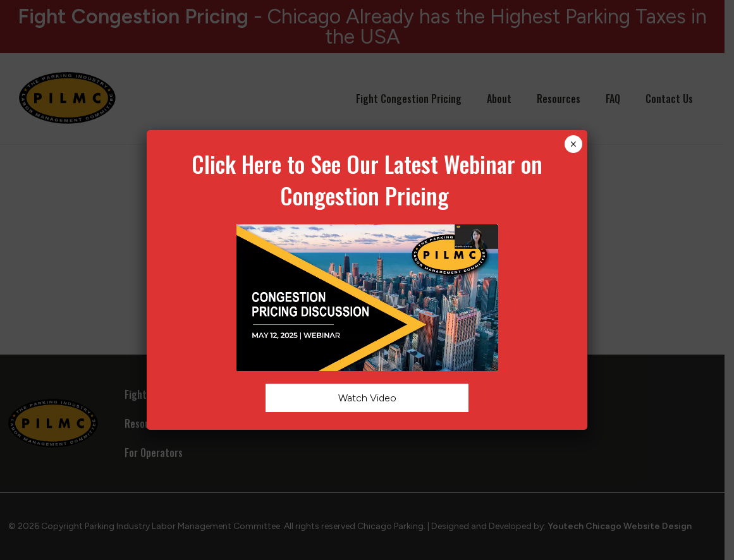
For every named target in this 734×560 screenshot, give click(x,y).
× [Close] (573, 144)
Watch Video (367, 398)
